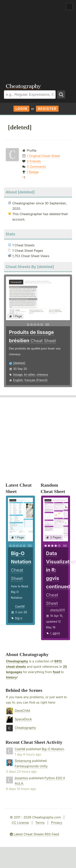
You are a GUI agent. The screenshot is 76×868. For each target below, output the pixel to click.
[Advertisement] (37, 39)
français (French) (36, 380)
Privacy (57, 823)
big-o (19, 618)
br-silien (30, 374)
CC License (20, 823)
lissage (18, 374)
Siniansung (23, 761)
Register (47, 109)
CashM (20, 606)
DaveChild (22, 711)
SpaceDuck (23, 719)
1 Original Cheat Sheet (43, 156)
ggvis (56, 633)
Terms (40, 823)
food (56, 672)
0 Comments (36, 167)
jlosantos (21, 778)
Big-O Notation (53, 749)
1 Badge (33, 172)
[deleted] (19, 363)
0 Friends (34, 161)
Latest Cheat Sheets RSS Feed (34, 834)
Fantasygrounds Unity (31, 766)
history (11, 677)
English (18, 380)
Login (21, 109)
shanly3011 (58, 610)
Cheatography (17, 661)
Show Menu (69, 7)
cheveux (42, 374)
